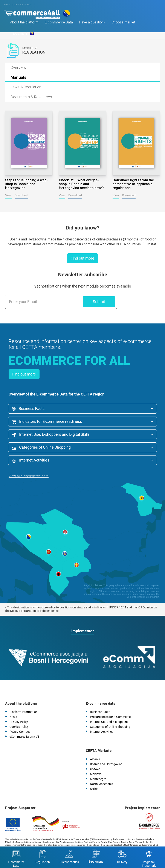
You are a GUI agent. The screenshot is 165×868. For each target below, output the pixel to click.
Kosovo (95, 756)
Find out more (82, 258)
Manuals (18, 77)
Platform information (24, 699)
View (8, 195)
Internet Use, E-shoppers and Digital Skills (51, 435)
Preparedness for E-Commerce (110, 703)
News (13, 703)
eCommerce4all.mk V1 (24, 723)
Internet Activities (107, 448)
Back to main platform (17, 5)
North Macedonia (102, 770)
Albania (95, 746)
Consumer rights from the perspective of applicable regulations (133, 184)
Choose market (124, 23)
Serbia (94, 775)
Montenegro (98, 765)
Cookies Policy (19, 713)
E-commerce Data (60, 23)
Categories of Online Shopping (42, 448)
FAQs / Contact (20, 718)
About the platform (25, 23)
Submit (99, 302)
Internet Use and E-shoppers (109, 708)
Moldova (96, 760)
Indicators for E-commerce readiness (47, 422)
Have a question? (93, 23)
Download (21, 195)
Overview (18, 67)
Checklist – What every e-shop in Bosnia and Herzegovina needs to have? (81, 184)
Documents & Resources (31, 97)
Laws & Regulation (26, 87)
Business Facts (29, 409)
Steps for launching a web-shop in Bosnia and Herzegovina (26, 184)
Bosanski (24, 35)
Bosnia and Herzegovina (106, 751)
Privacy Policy (19, 708)
